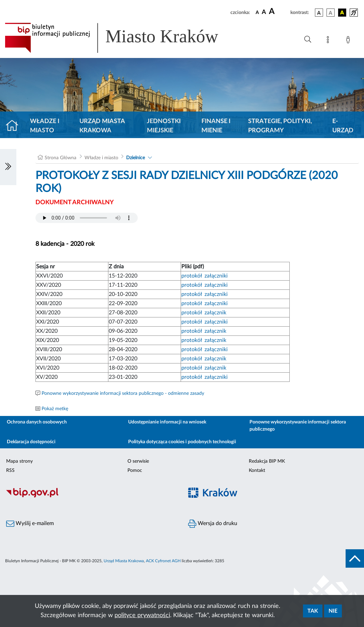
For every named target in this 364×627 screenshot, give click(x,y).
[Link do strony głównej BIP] (121, 38)
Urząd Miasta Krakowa (102, 126)
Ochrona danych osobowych (37, 422)
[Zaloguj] (349, 41)
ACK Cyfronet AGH (163, 561)
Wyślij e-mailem (30, 524)
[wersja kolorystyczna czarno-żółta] (342, 13)
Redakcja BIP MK (267, 461)
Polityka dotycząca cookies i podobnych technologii (182, 442)
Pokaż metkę (55, 409)
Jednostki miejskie (164, 126)
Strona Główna (60, 158)
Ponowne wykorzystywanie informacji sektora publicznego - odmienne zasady (123, 393)
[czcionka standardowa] (257, 12)
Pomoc (135, 471)
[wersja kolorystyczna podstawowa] (319, 13)
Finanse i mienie (216, 126)
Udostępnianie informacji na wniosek (167, 422)
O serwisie (138, 461)
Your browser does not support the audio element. (87, 218)
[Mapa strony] (329, 41)
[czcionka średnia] (264, 12)
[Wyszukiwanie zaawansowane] (308, 40)
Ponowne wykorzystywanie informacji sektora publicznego (298, 426)
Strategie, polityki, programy (280, 126)
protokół (192, 276)
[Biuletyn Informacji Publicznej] (91, 497)
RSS (10, 471)
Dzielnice (135, 158)
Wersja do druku (213, 524)
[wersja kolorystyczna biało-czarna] (331, 13)
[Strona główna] (15, 126)
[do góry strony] (355, 558)
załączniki (216, 276)
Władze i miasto (45, 126)
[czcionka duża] (279, 12)
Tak (313, 611)
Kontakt (257, 471)
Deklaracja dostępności (31, 442)
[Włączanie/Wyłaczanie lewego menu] (8, 167)
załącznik (215, 313)
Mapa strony (19, 461)
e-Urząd (343, 126)
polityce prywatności (142, 615)
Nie (333, 611)
